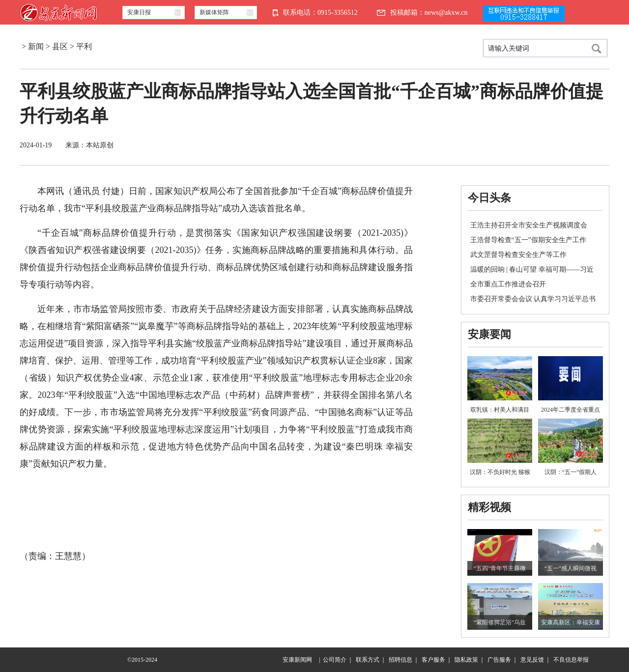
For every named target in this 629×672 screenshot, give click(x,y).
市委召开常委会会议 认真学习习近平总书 (533, 299)
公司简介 (335, 660)
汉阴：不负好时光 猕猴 (500, 472)
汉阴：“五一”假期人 (571, 472)
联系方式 (368, 660)
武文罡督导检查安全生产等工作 (518, 255)
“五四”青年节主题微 (500, 568)
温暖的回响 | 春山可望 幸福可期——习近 (532, 269)
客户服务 (433, 660)
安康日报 (139, 12)
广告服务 (499, 660)
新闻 (36, 46)
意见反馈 (532, 660)
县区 (60, 46)
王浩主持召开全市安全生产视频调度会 (529, 225)
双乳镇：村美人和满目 (500, 410)
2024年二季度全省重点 (571, 410)
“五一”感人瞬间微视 (571, 568)
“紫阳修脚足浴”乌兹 (500, 622)
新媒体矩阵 (214, 12)
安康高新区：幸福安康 (571, 622)
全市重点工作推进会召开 (508, 284)
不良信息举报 (571, 660)
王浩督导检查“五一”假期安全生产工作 (528, 240)
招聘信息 (400, 660)
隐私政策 (466, 660)
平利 (84, 46)
